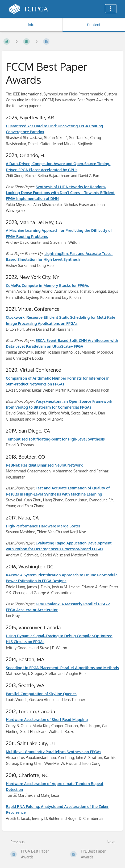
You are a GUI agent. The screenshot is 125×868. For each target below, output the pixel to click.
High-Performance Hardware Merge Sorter (43, 526)
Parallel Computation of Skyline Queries (41, 694)
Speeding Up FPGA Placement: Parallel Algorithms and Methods (62, 668)
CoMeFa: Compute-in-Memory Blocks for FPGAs (47, 285)
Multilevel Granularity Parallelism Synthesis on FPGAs (53, 752)
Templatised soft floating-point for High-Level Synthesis (55, 439)
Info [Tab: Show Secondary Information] (31, 25)
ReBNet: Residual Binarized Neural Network (44, 465)
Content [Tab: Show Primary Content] (94, 25)
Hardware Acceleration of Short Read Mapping (47, 720)
